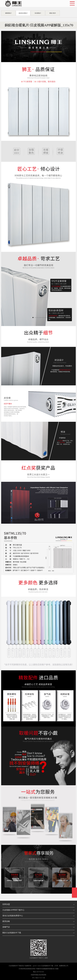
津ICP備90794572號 (38, 978)
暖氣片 (23, 966)
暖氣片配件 (53, 13)
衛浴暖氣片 (38, 13)
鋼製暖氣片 (8, 13)
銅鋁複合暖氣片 (23, 13)
